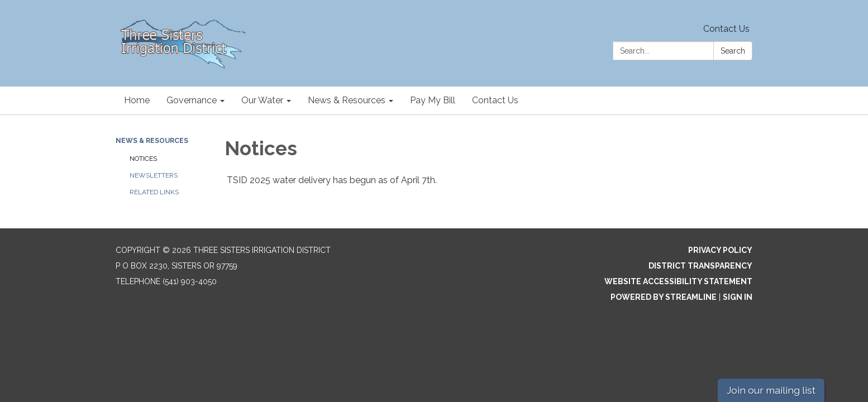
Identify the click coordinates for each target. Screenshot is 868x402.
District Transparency (700, 266)
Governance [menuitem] (192, 100)
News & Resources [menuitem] (347, 100)
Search (733, 51)
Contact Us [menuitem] (495, 100)
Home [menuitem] (137, 100)
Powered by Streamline (664, 297)
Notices (143, 159)
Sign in (738, 297)
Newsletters (154, 175)
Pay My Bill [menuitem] (433, 100)
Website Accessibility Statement (678, 281)
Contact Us (726, 29)
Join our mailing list (771, 390)
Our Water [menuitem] (262, 100)
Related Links (154, 192)
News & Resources (152, 141)
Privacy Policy (720, 250)
